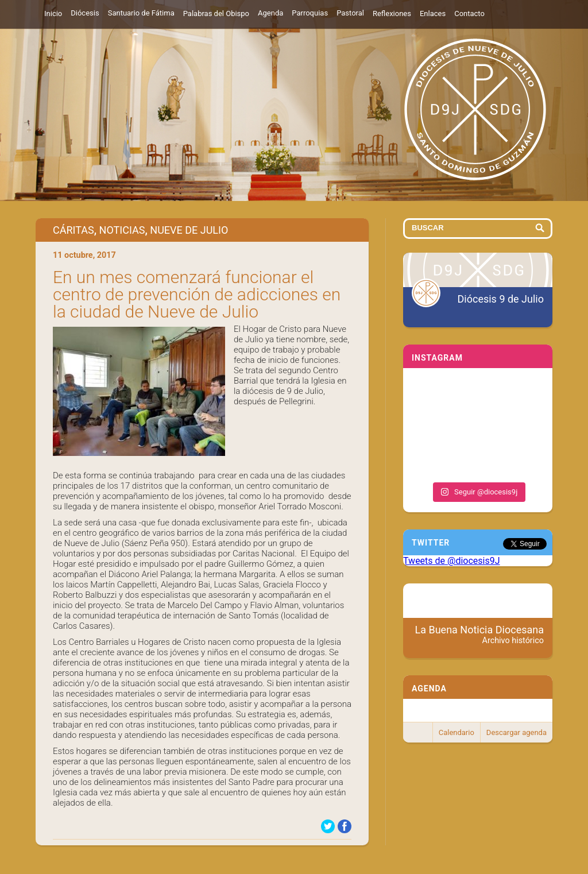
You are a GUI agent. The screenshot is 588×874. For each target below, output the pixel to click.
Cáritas (73, 230)
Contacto (469, 13)
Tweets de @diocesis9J (452, 561)
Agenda (270, 13)
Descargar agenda (517, 732)
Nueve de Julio (189, 230)
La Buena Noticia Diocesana (480, 635)
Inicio (53, 13)
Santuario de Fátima (141, 13)
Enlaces (433, 13)
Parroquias (310, 13)
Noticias (122, 230)
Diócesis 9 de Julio (501, 299)
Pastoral (350, 13)
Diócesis (85, 13)
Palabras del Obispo (216, 13)
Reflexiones (392, 13)
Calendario (457, 732)
